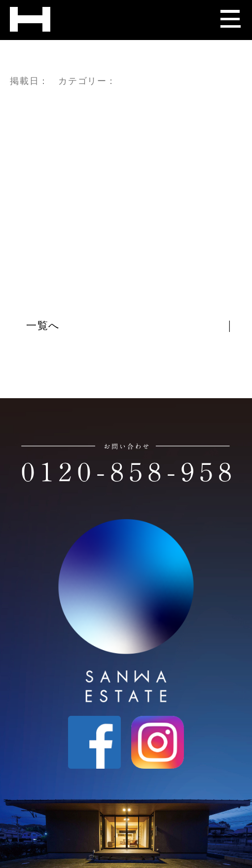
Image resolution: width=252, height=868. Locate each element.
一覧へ (43, 326)
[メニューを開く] (230, 15)
